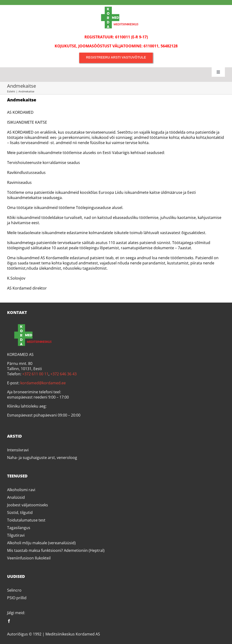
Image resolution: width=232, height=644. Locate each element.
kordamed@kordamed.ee (43, 383)
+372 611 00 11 (35, 374)
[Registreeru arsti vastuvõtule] (116, 57)
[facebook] (9, 621)
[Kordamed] (116, 7)
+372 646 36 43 (63, 374)
